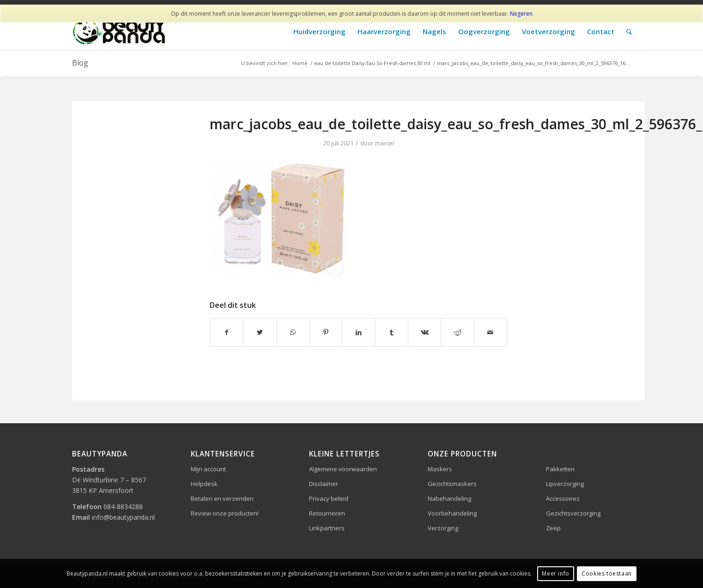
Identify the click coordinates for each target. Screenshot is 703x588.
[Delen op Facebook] (227, 332)
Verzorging (443, 528)
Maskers (440, 469)
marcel (385, 143)
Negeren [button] (521, 14)
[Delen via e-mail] (491, 332)
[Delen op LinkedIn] (358, 332)
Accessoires (563, 498)
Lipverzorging (565, 484)
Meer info (555, 573)
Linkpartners (327, 528)
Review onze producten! (225, 513)
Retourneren (327, 513)
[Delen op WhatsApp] (293, 332)
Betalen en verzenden (222, 498)
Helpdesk (204, 484)
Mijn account (208, 469)
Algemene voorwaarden (343, 469)
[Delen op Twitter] (260, 332)
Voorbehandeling (452, 513)
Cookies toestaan (607, 573)
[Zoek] (629, 32)
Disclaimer (324, 484)
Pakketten (560, 469)
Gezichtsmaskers (452, 484)
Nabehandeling (449, 498)
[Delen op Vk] (424, 332)
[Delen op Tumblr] (392, 332)
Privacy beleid (329, 498)
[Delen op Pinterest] (326, 332)
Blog (80, 63)
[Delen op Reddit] (457, 332)
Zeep (553, 528)
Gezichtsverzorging (573, 513)
